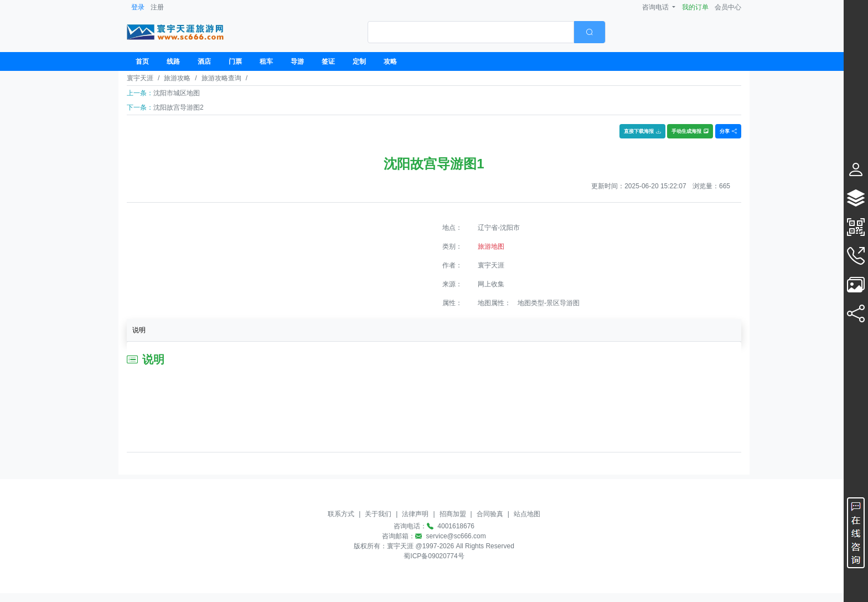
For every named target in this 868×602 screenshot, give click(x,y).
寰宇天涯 (140, 78)
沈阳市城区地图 (177, 93)
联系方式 (341, 514)
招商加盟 (453, 514)
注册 (157, 7)
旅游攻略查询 (221, 78)
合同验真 (490, 514)
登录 (138, 7)
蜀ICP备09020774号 (434, 556)
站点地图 (527, 514)
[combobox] (487, 32)
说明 (139, 330)
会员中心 (728, 7)
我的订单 (695, 7)
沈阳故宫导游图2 (179, 107)
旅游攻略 (177, 78)
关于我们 (378, 514)
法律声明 (415, 514)
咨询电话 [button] (656, 7)
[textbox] (471, 32)
